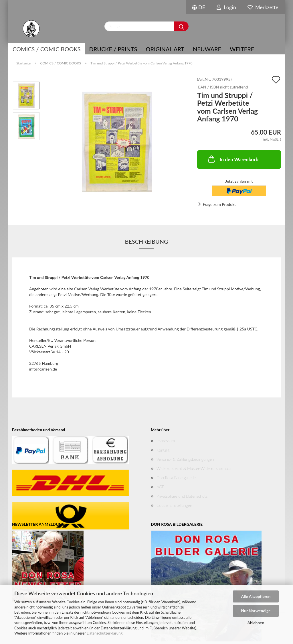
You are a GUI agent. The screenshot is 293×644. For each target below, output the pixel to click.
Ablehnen (256, 623)
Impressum (166, 441)
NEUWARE (207, 49)
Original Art (165, 49)
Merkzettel (264, 7)
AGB (161, 487)
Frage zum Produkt (219, 204)
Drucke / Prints (113, 49)
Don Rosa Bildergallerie (176, 477)
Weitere (242, 49)
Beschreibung (146, 241)
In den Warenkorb (233, 159)
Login (226, 7)
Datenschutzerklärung (105, 633)
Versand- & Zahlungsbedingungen (185, 459)
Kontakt (163, 450)
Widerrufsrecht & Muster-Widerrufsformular (194, 468)
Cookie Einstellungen (174, 505)
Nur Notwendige (256, 611)
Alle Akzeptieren (256, 596)
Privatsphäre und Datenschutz (182, 496)
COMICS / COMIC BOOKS (47, 49)
